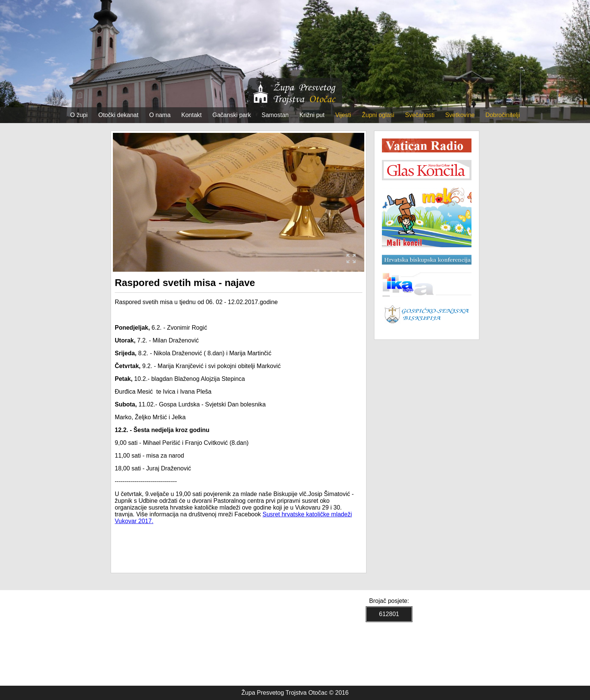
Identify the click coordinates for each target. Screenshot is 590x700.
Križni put (312, 115)
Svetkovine (460, 115)
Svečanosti (420, 115)
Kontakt (192, 115)
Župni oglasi (378, 115)
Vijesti (343, 115)
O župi (79, 115)
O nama (160, 115)
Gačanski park (232, 115)
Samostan (275, 115)
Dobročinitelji (503, 115)
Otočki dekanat (118, 115)
